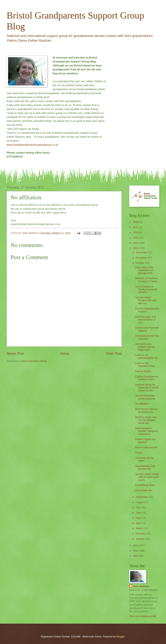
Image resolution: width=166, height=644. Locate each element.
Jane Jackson (141, 586)
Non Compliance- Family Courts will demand (146, 289)
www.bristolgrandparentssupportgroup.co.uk (32, 145)
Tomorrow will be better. (144, 459)
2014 (136, 243)
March (139, 528)
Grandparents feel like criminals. (147, 337)
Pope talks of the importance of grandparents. (144, 270)
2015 (136, 238)
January (140, 539)
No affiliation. (142, 404)
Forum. (139, 453)
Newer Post (15, 354)
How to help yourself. (147, 447)
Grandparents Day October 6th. (145, 467)
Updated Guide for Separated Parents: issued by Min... (147, 388)
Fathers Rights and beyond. (146, 441)
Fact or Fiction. (143, 371)
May (138, 518)
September (142, 497)
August (140, 502)
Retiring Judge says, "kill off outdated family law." (146, 420)
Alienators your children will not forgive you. (145, 347)
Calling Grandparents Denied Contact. (147, 378)
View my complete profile (143, 616)
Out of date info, (144, 490)
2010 (136, 556)
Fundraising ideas (145, 485)
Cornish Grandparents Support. (147, 310)
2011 (136, 551)
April (139, 523)
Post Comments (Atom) (34, 361)
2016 (136, 232)
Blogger (121, 637)
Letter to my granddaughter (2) (146, 356)
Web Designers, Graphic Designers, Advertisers (147, 431)
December (142, 252)
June (139, 513)
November (142, 258)
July (138, 507)
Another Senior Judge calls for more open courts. (147, 477)
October (140, 263)
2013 (136, 248)
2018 (136, 222)
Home (65, 354)
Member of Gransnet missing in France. (146, 280)
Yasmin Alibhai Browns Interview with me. (146, 300)
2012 (136, 545)
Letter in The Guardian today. (145, 365)
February (141, 534)
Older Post (114, 354)
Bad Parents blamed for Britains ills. (146, 410)
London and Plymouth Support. (147, 329)
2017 (136, 227)
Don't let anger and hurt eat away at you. (145, 320)
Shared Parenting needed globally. (145, 397)
